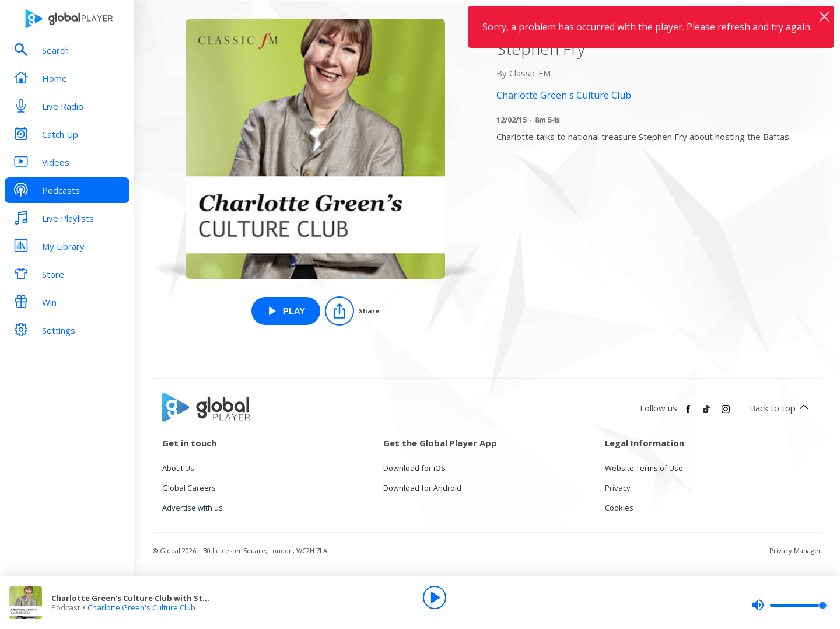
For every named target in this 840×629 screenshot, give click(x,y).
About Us (178, 468)
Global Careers (189, 488)
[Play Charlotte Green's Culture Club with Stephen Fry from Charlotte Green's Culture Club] (286, 311)
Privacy (618, 488)
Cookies (619, 508)
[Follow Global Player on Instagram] (726, 414)
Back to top (781, 408)
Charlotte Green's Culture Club (141, 607)
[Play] (435, 597)
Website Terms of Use (644, 468)
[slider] (790, 605)
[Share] (352, 311)
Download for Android (422, 488)
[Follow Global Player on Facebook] (688, 414)
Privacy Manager (795, 551)
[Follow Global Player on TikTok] (707, 414)
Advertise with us (192, 508)
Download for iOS (414, 468)
